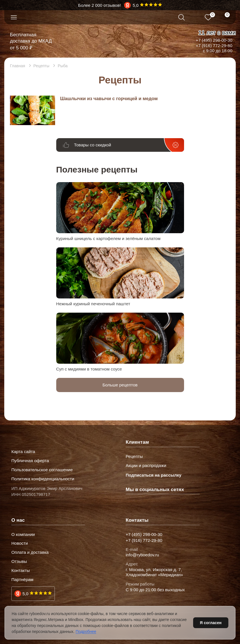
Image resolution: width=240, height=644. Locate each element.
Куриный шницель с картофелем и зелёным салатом (108, 238)
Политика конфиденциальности (43, 479)
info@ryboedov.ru (143, 555)
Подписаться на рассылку (154, 475)
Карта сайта (23, 452)
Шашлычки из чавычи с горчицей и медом (109, 98)
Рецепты (134, 456)
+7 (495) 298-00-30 (214, 40)
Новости (20, 543)
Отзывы (19, 561)
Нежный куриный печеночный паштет (93, 304)
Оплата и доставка (30, 552)
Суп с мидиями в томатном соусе (89, 369)
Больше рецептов (120, 385)
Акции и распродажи (146, 466)
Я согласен (211, 623)
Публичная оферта (30, 461)
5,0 (25, 594)
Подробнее (86, 632)
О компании (23, 534)
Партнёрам (22, 580)
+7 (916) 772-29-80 (214, 46)
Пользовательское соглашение (42, 470)
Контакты (21, 571)
